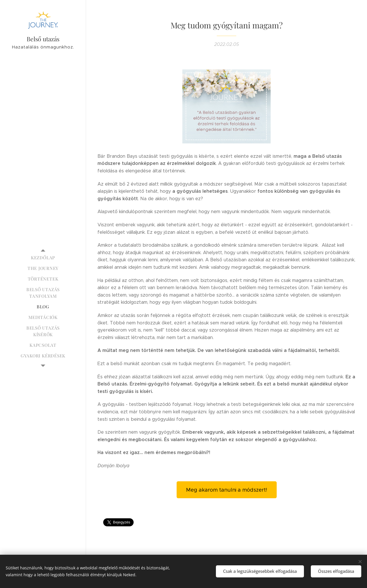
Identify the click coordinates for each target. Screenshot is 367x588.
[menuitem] (43, 258)
